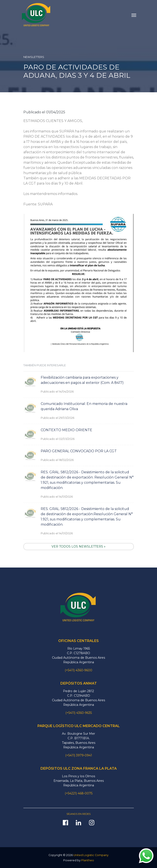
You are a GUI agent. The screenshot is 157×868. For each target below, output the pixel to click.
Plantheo (88, 860)
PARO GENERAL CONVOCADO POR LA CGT (79, 451)
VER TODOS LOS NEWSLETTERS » (78, 546)
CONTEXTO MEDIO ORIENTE (66, 430)
